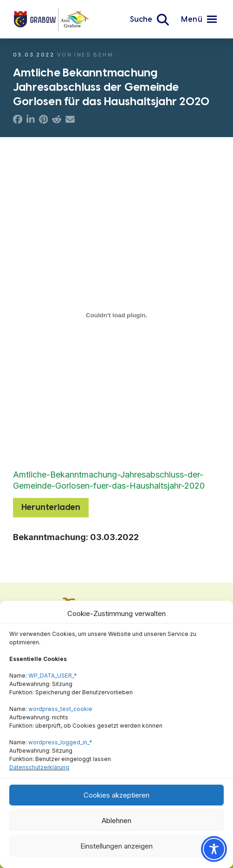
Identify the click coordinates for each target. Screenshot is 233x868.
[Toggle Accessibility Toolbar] (214, 849)
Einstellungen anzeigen (116, 846)
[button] (149, 19)
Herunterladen (51, 507)
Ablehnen (116, 821)
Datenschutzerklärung (39, 767)
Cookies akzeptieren (116, 795)
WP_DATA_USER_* (53, 676)
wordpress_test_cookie (60, 709)
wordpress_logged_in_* (60, 742)
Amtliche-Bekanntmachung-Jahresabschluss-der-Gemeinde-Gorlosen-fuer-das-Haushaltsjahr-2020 (109, 480)
